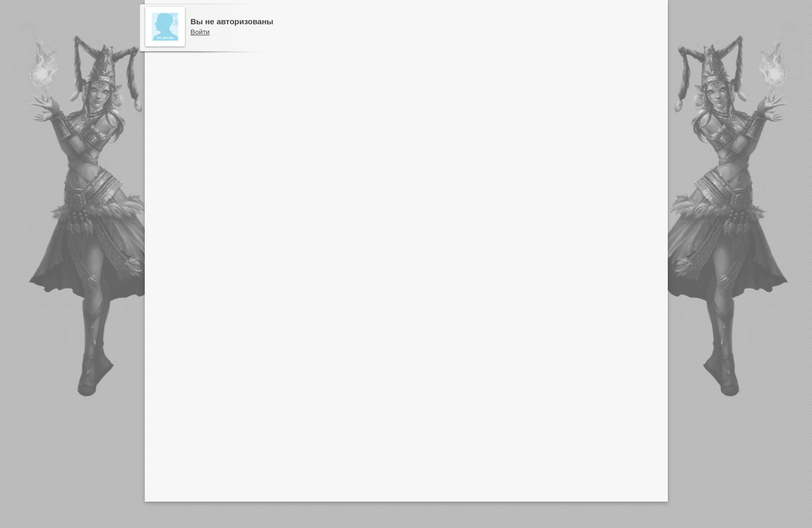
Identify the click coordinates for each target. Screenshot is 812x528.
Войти (200, 32)
